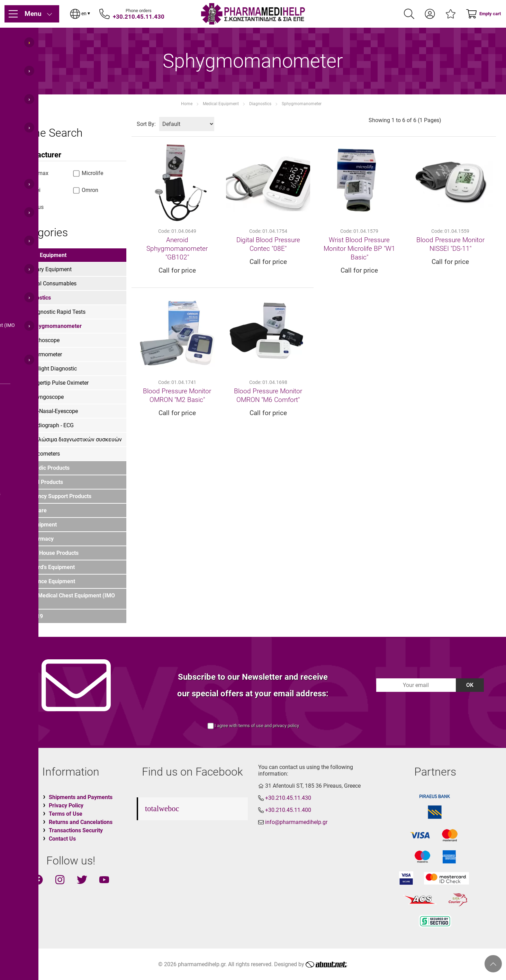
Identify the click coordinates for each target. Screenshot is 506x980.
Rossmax (33, 173)
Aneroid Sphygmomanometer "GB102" (177, 249)
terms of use (251, 726)
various (31, 207)
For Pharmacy (36, 539)
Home (187, 104)
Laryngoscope (46, 397)
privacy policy (286, 726)
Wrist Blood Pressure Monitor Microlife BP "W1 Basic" (359, 249)
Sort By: (146, 124)
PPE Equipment (38, 525)
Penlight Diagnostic (53, 369)
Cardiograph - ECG (51, 425)
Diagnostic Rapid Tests (57, 312)
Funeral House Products (49, 553)
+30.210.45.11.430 (139, 17)
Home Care (33, 510)
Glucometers (44, 454)
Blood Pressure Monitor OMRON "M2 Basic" (177, 395)
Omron (86, 190)
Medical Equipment (221, 104)
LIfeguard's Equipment (47, 567)
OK (470, 685)
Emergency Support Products (55, 496)
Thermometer (46, 354)
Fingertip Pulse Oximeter (59, 383)
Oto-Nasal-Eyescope (53, 411)
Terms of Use (66, 814)
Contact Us (62, 839)
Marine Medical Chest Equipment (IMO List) (67, 599)
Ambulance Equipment (47, 581)
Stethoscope (44, 340)
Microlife (88, 173)
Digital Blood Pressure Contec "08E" (268, 244)
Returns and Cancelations (81, 822)
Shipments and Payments (81, 797)
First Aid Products (41, 482)
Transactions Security (76, 830)
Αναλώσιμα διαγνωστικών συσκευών (75, 439)
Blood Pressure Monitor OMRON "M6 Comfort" (268, 395)
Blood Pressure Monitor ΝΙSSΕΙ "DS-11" (450, 244)
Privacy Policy (66, 805)
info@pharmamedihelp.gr (296, 822)
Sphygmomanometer (302, 104)
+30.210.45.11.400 (288, 810)
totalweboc (162, 809)
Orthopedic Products (44, 468)
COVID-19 (31, 616)
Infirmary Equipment (47, 269)
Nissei (29, 190)
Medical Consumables (49, 283)
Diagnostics (260, 104)
